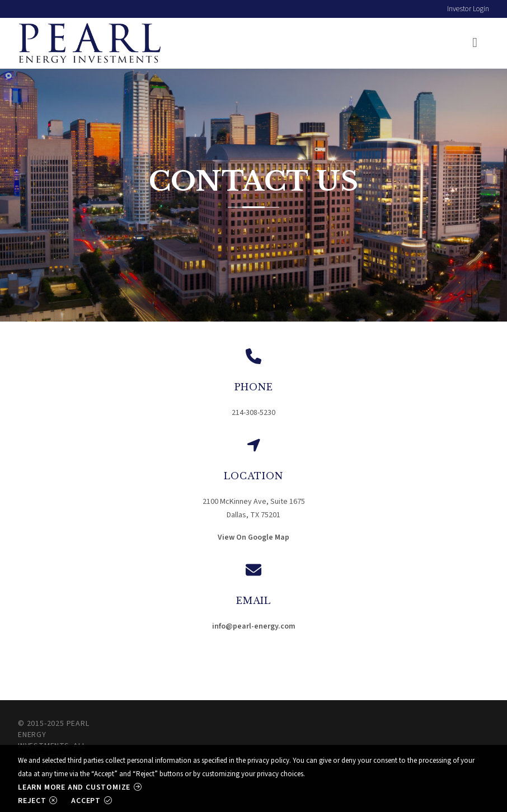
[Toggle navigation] (474, 43)
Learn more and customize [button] (74, 787)
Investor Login (468, 9)
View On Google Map (253, 537)
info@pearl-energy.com (254, 626)
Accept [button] (86, 801)
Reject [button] (32, 801)
